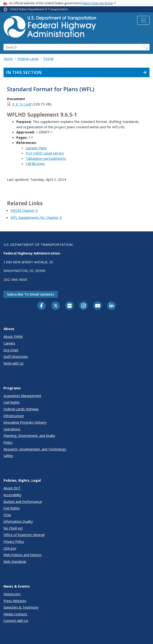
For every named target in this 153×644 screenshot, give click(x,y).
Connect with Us (16, 621)
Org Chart (11, 350)
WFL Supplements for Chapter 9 (36, 217)
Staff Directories (16, 357)
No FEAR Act (13, 528)
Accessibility (12, 495)
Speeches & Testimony (21, 607)
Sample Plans (36, 148)
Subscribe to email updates (31, 294)
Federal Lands (28, 59)
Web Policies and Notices (23, 555)
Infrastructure (14, 416)
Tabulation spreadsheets (46, 158)
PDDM (48, 59)
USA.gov (10, 548)
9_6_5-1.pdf (22, 104)
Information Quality (18, 521)
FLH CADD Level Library (45, 153)
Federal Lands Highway (21, 409)
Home (8, 59)
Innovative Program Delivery (25, 422)
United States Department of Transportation (39, 9)
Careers (9, 343)
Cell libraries (35, 164)
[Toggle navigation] (143, 20)
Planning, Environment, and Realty (29, 436)
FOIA (7, 515)
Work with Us (14, 363)
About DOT (12, 488)
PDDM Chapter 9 (24, 210)
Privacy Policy (14, 541)
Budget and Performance (23, 502)
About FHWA (13, 336)
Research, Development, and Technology (35, 449)
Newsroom (12, 594)
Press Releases (15, 601)
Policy (8, 442)
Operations (12, 429)
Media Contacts (15, 614)
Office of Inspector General (24, 535)
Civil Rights (12, 402)
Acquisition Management (22, 396)
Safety (8, 456)
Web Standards (15, 562)
